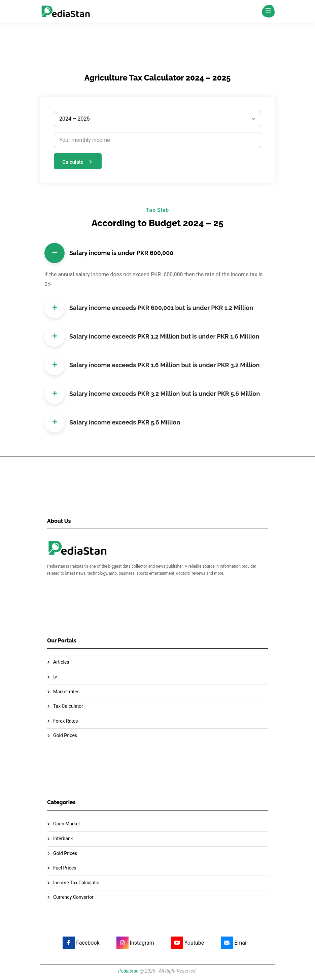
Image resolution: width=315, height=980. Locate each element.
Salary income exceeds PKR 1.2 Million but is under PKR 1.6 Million (152, 337)
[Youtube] (185, 943)
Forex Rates (66, 721)
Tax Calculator (68, 706)
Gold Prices (65, 735)
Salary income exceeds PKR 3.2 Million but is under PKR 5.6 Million (152, 394)
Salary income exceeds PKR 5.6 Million (112, 422)
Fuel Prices (65, 868)
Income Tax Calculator (77, 883)
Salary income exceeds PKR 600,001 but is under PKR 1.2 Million (149, 308)
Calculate (78, 162)
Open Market (67, 824)
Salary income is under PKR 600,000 (109, 253)
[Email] (232, 943)
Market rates (66, 692)
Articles (61, 662)
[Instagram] (133, 943)
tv (55, 677)
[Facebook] (78, 943)
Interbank (63, 839)
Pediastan (128, 971)
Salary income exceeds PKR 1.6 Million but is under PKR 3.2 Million (152, 365)
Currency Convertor (73, 897)
